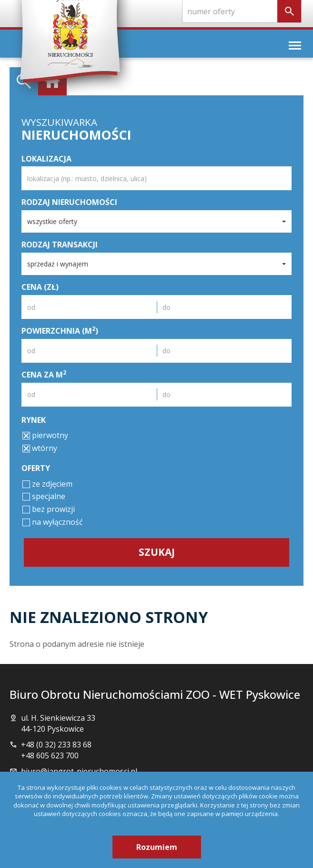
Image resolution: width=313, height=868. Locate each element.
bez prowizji (49, 509)
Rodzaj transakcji (60, 245)
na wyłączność (53, 522)
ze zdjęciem (47, 484)
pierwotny (45, 435)
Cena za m (44, 375)
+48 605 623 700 (50, 756)
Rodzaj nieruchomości (69, 202)
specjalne (44, 496)
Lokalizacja (46, 159)
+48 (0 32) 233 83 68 (56, 745)
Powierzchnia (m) (60, 331)
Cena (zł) (40, 287)
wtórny (40, 448)
